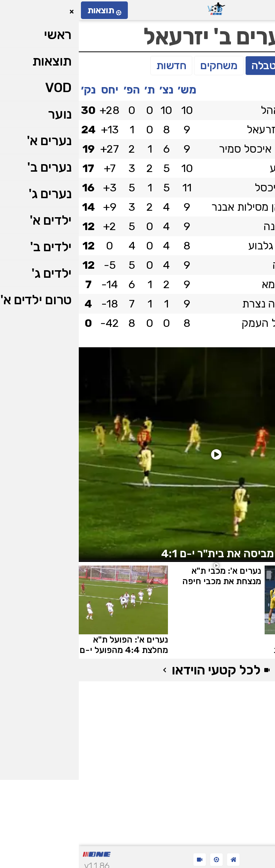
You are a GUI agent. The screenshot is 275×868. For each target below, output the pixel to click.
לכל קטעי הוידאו (137, 670)
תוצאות (26, 10)
